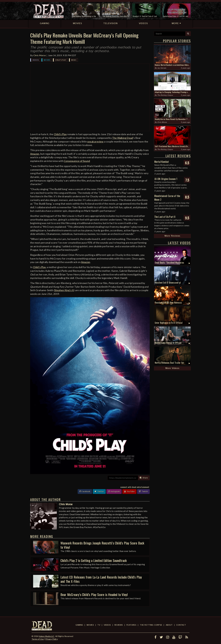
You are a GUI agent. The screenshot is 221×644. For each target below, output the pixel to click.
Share (144, 478)
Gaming (79, 625)
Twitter (99, 492)
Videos (36, 60)
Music (74, 60)
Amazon (35, 154)
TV (99, 625)
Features (131, 625)
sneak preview (95, 141)
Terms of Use (38, 639)
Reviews (119, 625)
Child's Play (61, 60)
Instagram (114, 492)
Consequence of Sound (77, 161)
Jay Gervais (162, 68)
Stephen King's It (64, 290)
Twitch (143, 492)
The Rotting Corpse (165, 95)
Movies (47, 60)
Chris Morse (40, 55)
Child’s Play (60, 134)
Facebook (85, 492)
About (169, 625)
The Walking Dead (123, 138)
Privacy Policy (52, 639)
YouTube (129, 492)
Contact (181, 625)
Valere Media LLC (47, 636)
